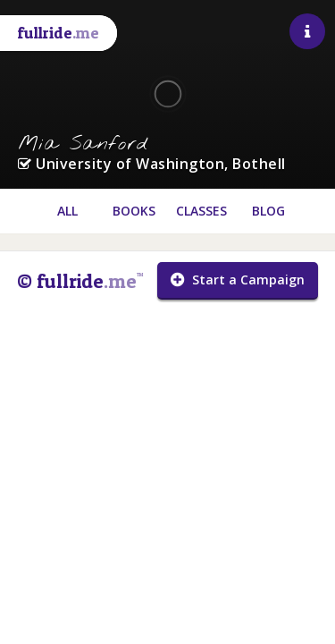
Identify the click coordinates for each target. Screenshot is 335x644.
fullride (59, 33)
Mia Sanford (83, 144)
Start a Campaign (238, 280)
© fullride (80, 281)
